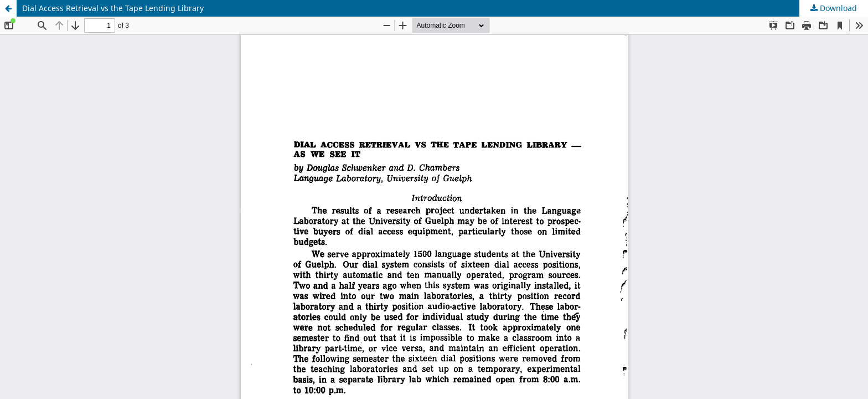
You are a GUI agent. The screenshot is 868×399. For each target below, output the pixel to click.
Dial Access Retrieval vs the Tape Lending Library (113, 8)
